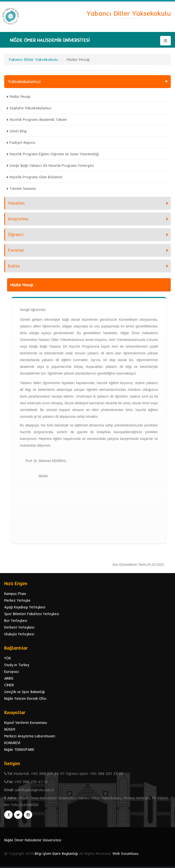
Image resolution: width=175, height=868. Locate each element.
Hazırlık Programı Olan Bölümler (36, 177)
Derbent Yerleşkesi (19, 627)
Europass (12, 671)
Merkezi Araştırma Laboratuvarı (30, 736)
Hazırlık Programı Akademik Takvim (38, 119)
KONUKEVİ (12, 743)
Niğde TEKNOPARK (19, 749)
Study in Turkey (17, 665)
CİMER (9, 685)
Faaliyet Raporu (22, 142)
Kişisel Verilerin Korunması (26, 722)
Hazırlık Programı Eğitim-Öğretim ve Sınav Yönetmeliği (54, 154)
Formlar (16, 250)
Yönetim (16, 203)
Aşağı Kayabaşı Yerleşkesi (25, 607)
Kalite (14, 266)
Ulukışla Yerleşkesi (19, 634)
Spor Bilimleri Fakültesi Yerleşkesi (32, 614)
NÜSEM (10, 729)
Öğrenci (16, 235)
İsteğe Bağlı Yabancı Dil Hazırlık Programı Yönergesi (52, 165)
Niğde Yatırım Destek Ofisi (25, 698)
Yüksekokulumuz (24, 81)
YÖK (8, 658)
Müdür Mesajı (20, 96)
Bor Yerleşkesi (16, 620)
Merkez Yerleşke (17, 600)
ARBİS (9, 678)
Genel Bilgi (18, 131)
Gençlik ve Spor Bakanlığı (25, 692)
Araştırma (18, 219)
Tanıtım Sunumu (23, 188)
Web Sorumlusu (125, 853)
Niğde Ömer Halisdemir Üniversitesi (33, 840)
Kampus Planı (15, 594)
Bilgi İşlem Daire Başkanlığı (56, 853)
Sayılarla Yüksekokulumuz (31, 108)
